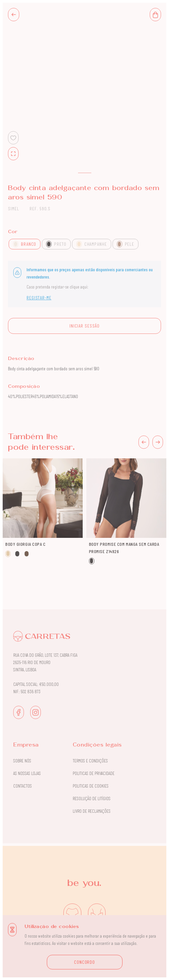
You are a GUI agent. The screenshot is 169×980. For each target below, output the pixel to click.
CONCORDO (84, 962)
